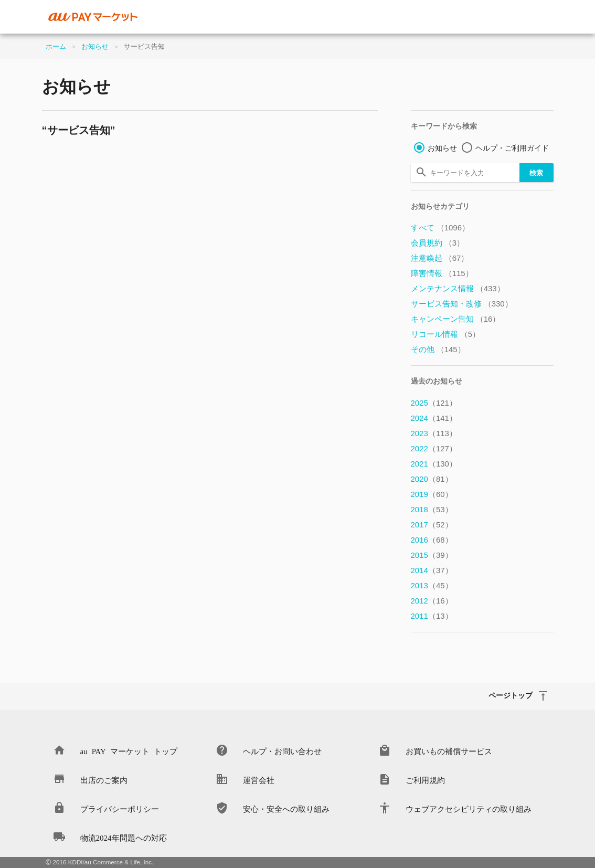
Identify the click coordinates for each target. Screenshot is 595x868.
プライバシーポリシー (120, 808)
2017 (432, 525)
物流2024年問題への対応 (124, 837)
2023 (434, 433)
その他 (438, 349)
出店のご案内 (104, 780)
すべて (440, 227)
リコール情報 (446, 334)
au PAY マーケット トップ (129, 751)
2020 (432, 479)
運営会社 (259, 780)
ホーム (56, 46)
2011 (432, 616)
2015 (432, 555)
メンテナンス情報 (458, 288)
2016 (432, 540)
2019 (432, 494)
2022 (434, 448)
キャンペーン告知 (456, 319)
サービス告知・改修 (462, 304)
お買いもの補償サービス (449, 751)
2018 (432, 509)
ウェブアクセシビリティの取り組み (469, 808)
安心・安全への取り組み (286, 808)
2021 (434, 464)
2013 (432, 585)
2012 (432, 601)
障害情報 (442, 273)
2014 (432, 570)
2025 (434, 403)
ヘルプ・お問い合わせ (282, 751)
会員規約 (438, 243)
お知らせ (95, 46)
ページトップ (511, 695)
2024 (434, 418)
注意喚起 (440, 258)
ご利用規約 (425, 780)
